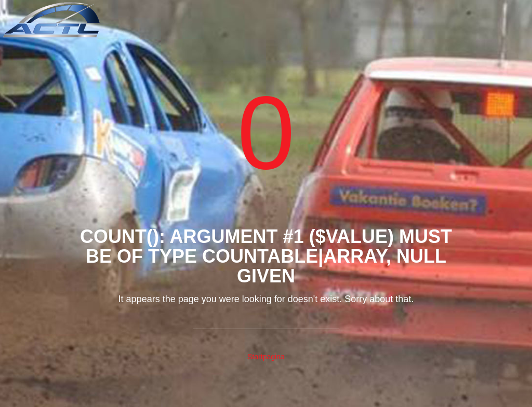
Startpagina (266, 357)
